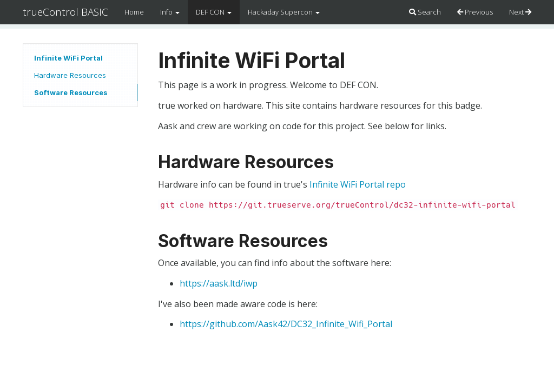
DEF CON (214, 12)
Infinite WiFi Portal (68, 58)
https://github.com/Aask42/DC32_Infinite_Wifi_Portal (286, 324)
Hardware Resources (70, 75)
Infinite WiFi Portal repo (358, 184)
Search (425, 12)
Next (520, 12)
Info (170, 12)
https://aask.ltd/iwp (219, 283)
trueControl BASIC (65, 12)
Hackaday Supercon (284, 12)
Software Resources (71, 92)
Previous (475, 12)
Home (134, 12)
